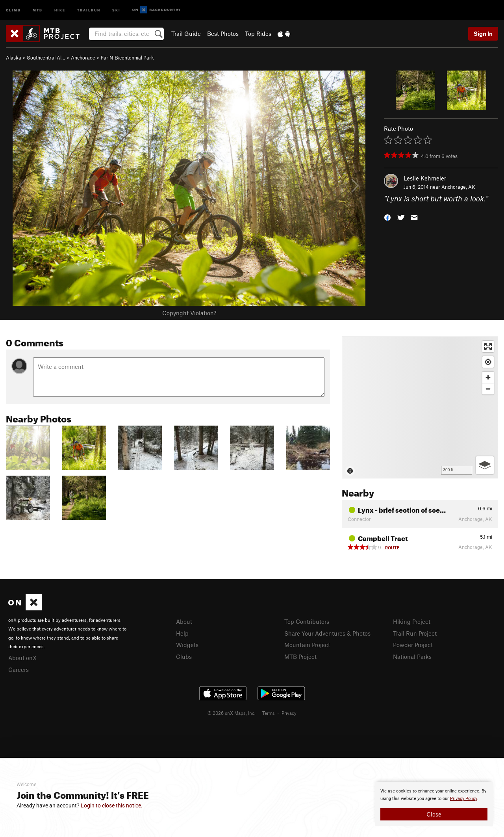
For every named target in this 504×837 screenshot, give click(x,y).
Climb (13, 10)
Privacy (289, 713)
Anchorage (83, 58)
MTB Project (300, 657)
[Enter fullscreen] (488, 347)
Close (434, 814)
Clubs (184, 657)
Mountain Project (307, 645)
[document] (434, 804)
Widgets (187, 645)
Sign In (483, 33)
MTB (38, 10)
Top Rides (258, 33)
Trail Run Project (415, 633)
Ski (116, 10)
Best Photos (223, 33)
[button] (387, 217)
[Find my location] (488, 362)
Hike (60, 10)
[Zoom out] (488, 389)
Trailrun (89, 10)
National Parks (412, 657)
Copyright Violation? (189, 313)
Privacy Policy (464, 799)
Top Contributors (307, 621)
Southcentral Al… (46, 58)
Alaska (14, 58)
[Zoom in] (488, 377)
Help (182, 633)
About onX (22, 658)
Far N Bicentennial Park (127, 58)
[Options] (485, 465)
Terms (269, 713)
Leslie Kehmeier (425, 178)
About (184, 621)
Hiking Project (412, 621)
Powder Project (413, 645)
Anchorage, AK (458, 187)
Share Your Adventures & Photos (327, 633)
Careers (19, 670)
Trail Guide (186, 33)
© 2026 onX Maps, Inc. (232, 713)
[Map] (420, 407)
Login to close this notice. (112, 805)
